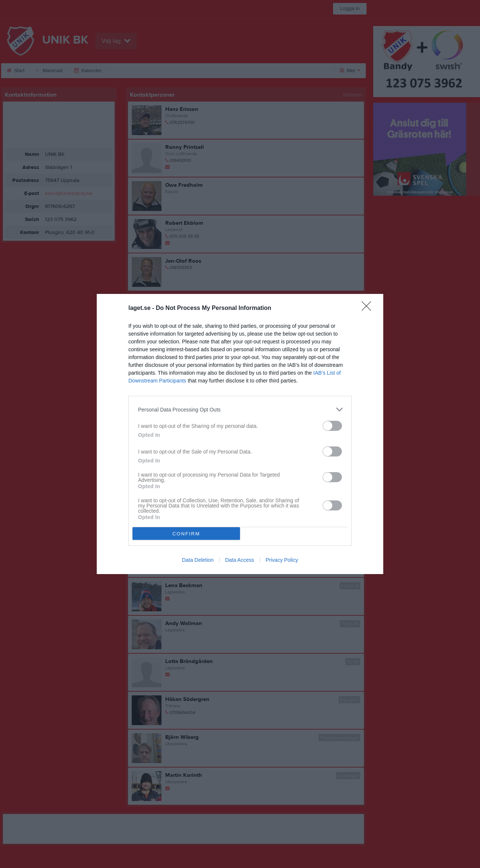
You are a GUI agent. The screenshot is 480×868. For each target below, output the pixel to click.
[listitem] (240, 409)
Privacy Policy (282, 560)
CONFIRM (186, 534)
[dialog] (240, 434)
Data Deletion (198, 560)
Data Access (240, 560)
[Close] (369, 308)
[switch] (332, 426)
